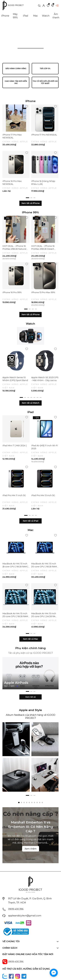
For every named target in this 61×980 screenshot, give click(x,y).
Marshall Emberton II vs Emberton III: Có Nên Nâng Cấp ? (31, 850)
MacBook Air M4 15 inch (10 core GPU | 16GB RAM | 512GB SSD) (16, 616)
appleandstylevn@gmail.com (25, 939)
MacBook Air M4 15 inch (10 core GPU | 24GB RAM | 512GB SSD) (45, 616)
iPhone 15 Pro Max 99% (43, 292)
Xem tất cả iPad (30, 521)
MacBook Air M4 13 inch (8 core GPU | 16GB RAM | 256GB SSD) (15, 566)
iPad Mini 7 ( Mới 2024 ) (15, 445)
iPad (25, 16)
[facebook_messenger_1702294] (54, 973)
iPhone (5, 16)
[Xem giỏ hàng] (52, 5)
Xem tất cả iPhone (30, 203)
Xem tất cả (30, 721)
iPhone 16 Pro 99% (12, 292)
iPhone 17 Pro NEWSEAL (44, 135)
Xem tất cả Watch (31, 403)
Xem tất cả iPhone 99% (30, 317)
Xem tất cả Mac (30, 639)
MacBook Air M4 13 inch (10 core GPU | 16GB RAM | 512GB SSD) (45, 566)
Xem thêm (11, 686)
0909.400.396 (16, 933)
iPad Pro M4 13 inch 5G (43, 495)
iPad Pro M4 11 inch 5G (14, 495)
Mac (36, 16)
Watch (46, 16)
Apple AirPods (16, 683)
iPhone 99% (30, 212)
